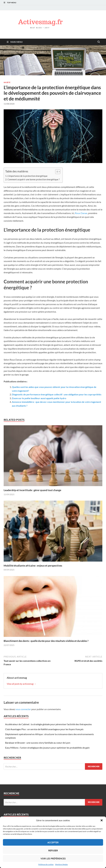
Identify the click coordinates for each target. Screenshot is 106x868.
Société (7, 82)
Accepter (53, 842)
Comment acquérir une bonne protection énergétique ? (34, 179)
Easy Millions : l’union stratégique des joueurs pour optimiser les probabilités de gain (47, 748)
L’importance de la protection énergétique (27, 176)
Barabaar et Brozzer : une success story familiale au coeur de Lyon (38, 743)
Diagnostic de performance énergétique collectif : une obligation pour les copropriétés (57, 394)
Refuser (53, 850)
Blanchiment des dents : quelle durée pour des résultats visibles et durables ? (46, 641)
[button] (102, 820)
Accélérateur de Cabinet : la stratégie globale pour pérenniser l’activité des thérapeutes (48, 724)
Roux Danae (81, 213)
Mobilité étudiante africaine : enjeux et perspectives (33, 566)
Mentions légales (61, 864)
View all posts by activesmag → (21, 684)
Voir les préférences (53, 858)
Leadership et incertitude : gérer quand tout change (32, 490)
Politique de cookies (46, 864)
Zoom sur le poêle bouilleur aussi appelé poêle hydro (39, 398)
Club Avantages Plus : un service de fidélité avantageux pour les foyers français (44, 729)
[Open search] (99, 42)
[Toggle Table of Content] (56, 172)
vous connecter (23, 709)
